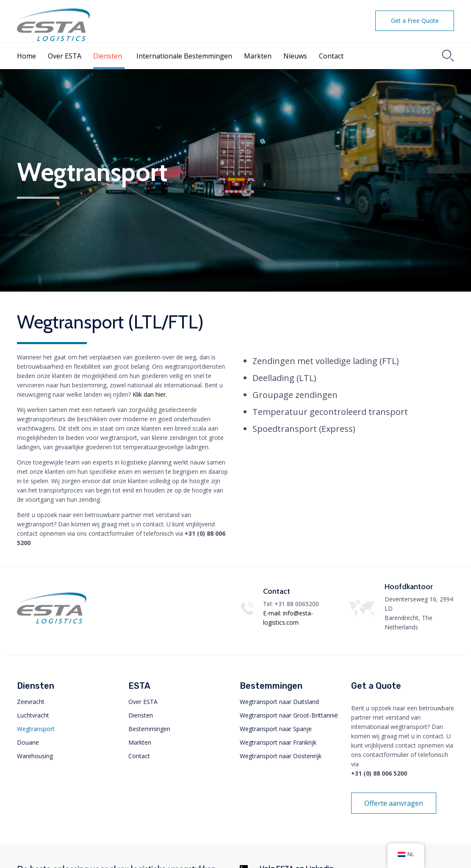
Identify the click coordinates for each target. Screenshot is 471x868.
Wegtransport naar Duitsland (279, 702)
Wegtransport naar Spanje (276, 729)
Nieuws (295, 56)
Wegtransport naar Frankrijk (278, 742)
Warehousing (35, 756)
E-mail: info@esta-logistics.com (288, 618)
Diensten (108, 56)
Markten (258, 56)
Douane (28, 742)
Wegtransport (36, 729)
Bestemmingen (149, 729)
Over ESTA (65, 56)
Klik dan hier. (151, 394)
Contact (331, 56)
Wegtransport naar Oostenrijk (281, 756)
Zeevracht (31, 702)
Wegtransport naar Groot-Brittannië (289, 715)
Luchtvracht (33, 715)
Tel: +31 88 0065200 (291, 604)
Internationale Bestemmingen (184, 56)
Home (26, 56)
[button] (415, 21)
